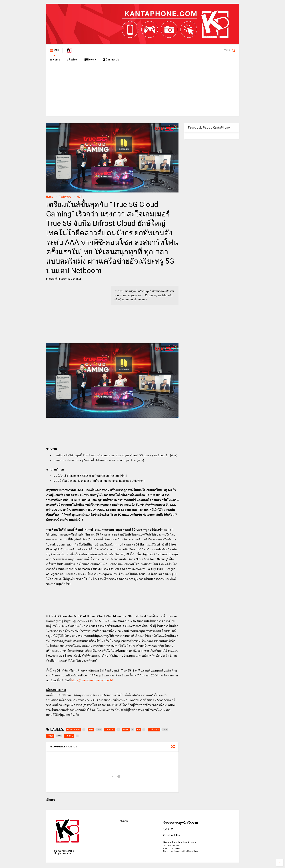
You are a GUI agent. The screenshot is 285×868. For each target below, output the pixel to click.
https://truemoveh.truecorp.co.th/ (92, 680)
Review (72, 60)
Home (55, 60)
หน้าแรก (124, 821)
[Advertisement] (142, 90)
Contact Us (111, 60)
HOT (80, 197)
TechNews (65, 197)
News (91, 60)
